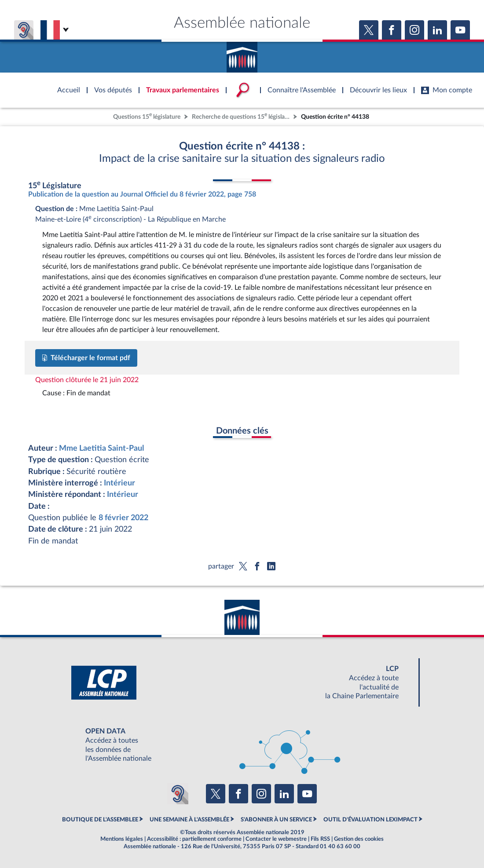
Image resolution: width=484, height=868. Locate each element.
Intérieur (119, 483)
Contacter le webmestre (276, 839)
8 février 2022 (123, 518)
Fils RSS (320, 839)
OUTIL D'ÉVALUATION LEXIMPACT (370, 820)
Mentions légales (122, 839)
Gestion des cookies (359, 839)
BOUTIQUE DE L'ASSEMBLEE (100, 820)
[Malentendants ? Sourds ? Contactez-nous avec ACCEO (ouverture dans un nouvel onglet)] (178, 794)
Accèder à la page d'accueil (242, 54)
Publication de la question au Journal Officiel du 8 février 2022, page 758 (142, 194)
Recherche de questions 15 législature (242, 116)
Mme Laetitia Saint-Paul (101, 448)
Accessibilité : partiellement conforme (194, 839)
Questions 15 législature (147, 116)
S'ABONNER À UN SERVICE (276, 820)
